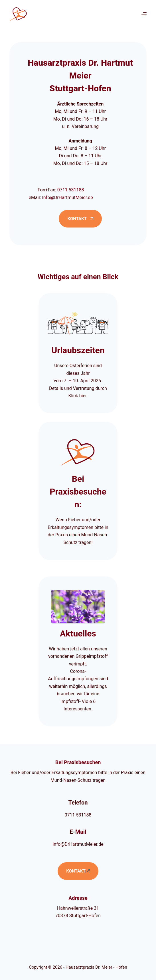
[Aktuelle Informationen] (78, 652)
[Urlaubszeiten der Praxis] (78, 353)
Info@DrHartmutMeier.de (67, 198)
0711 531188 (71, 190)
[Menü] (144, 14)
